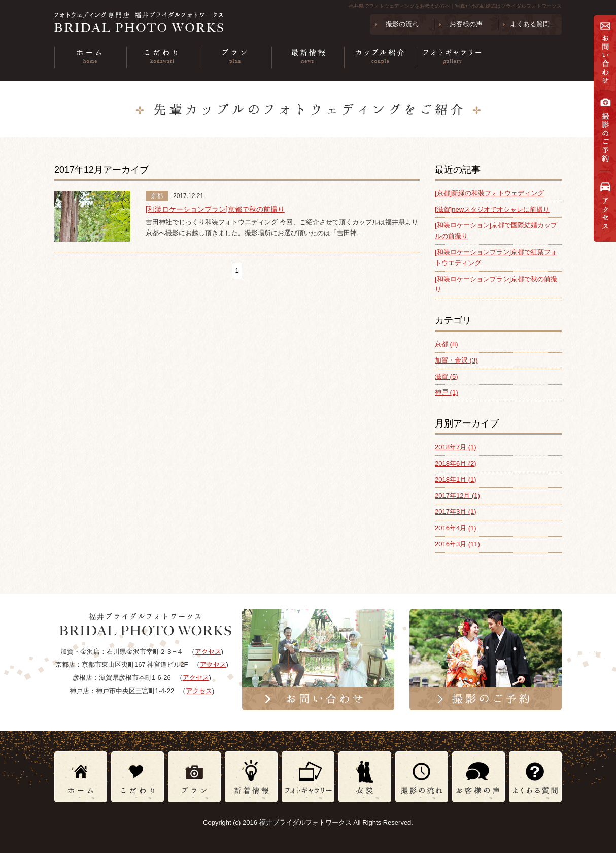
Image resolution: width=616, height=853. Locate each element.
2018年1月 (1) (456, 480)
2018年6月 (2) (456, 463)
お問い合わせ (605, 53)
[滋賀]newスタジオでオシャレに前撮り (492, 209)
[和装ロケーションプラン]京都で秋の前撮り (215, 209)
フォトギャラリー (453, 57)
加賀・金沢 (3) (456, 360)
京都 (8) (447, 344)
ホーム (90, 57)
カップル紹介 (380, 57)
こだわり (163, 57)
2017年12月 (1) (457, 495)
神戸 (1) (447, 392)
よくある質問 (530, 24)
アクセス (605, 210)
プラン (235, 57)
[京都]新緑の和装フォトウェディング (489, 193)
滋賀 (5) (447, 376)
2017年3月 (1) (456, 512)
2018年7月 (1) (456, 447)
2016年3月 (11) (457, 544)
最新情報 (308, 57)
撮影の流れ (402, 24)
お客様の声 (466, 24)
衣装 (525, 57)
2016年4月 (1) (456, 528)
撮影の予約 (605, 131)
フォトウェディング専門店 (155, 22)
